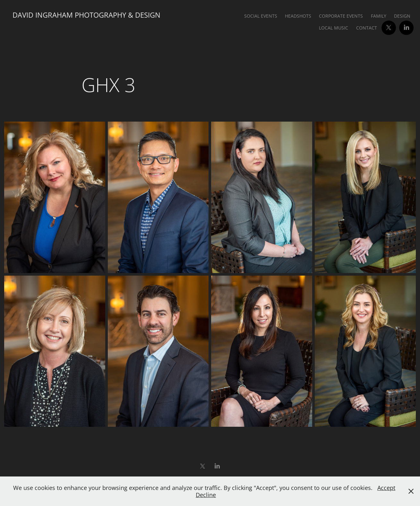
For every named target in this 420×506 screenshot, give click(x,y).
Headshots (298, 16)
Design (402, 16)
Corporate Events (341, 16)
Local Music (334, 28)
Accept (386, 488)
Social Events (261, 16)
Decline (206, 495)
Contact (367, 28)
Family (379, 16)
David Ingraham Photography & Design (86, 15)
